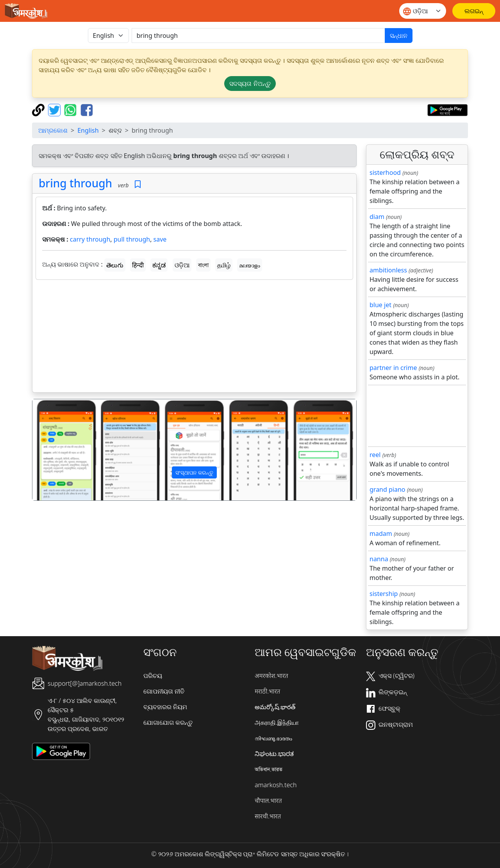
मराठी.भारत (267, 691)
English (88, 130)
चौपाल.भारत (268, 800)
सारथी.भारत (268, 816)
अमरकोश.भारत (271, 676)
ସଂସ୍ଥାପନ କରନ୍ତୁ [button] (195, 472)
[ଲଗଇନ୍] (474, 11)
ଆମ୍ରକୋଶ (53, 130)
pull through (132, 239)
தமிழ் (224, 265)
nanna (379, 559)
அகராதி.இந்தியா (277, 722)
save (160, 239)
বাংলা (203, 265)
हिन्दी (138, 265)
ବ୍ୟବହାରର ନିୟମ (165, 707)
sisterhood (385, 173)
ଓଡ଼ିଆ (182, 265)
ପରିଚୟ (153, 676)
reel (375, 455)
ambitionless (388, 270)
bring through (75, 183)
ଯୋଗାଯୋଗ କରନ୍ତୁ (168, 722)
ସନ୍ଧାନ (399, 36)
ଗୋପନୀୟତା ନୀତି (164, 691)
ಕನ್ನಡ (159, 265)
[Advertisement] (194, 338)
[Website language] (423, 11)
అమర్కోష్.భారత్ (275, 707)
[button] (57, 450)
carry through (90, 239)
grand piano (387, 489)
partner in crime (393, 368)
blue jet (380, 305)
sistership (384, 594)
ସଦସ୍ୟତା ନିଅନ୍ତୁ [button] (250, 84)
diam (377, 217)
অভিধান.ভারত (269, 769)
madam (381, 534)
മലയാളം (250, 265)
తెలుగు (115, 265)
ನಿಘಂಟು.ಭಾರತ (274, 754)
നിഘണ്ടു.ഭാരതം (273, 738)
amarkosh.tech (276, 785)
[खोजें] (258, 36)
